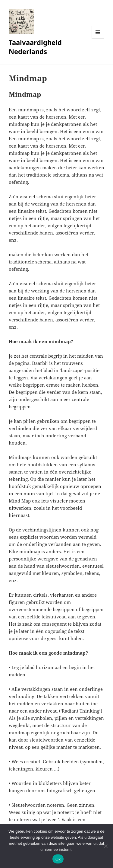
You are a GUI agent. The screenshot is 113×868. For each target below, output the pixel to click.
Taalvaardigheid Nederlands (35, 47)
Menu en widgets (98, 38)
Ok (58, 859)
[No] (105, 846)
